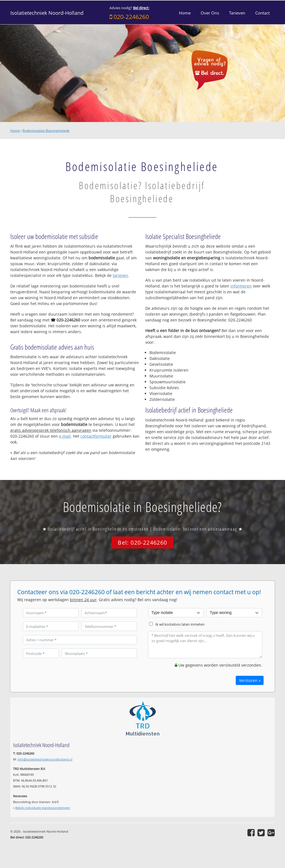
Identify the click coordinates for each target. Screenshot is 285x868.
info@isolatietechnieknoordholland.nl (45, 759)
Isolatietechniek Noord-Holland (47, 13)
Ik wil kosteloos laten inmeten (180, 624)
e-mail (65, 436)
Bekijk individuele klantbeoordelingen (43, 808)
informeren (241, 286)
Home (15, 131)
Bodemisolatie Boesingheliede (46, 131)
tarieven (120, 275)
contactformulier (96, 436)
